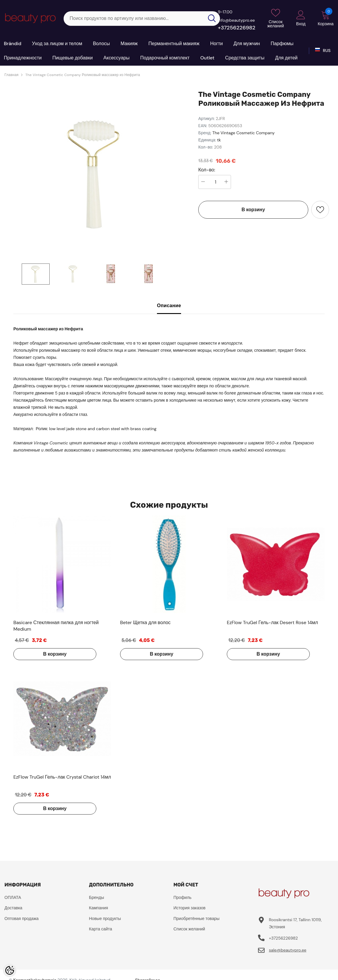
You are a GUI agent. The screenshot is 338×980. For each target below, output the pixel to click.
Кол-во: (207, 170)
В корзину (253, 210)
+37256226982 (237, 28)
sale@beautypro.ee (287, 950)
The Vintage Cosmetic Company (243, 133)
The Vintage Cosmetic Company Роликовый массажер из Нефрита (83, 75)
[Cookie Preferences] (10, 970)
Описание (169, 306)
